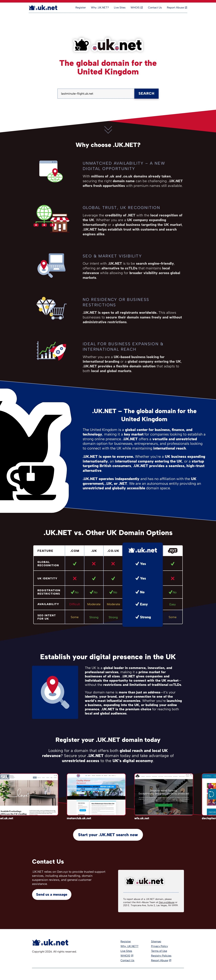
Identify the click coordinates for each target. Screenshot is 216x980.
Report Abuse (175, 8)
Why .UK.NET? (100, 8)
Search (146, 93)
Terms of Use (159, 951)
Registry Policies (161, 956)
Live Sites (120, 8)
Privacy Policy (159, 946)
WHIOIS (125, 956)
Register (81, 8)
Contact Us (155, 8)
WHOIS (135, 8)
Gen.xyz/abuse (167, 902)
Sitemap (156, 941)
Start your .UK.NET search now (108, 835)
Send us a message (52, 894)
